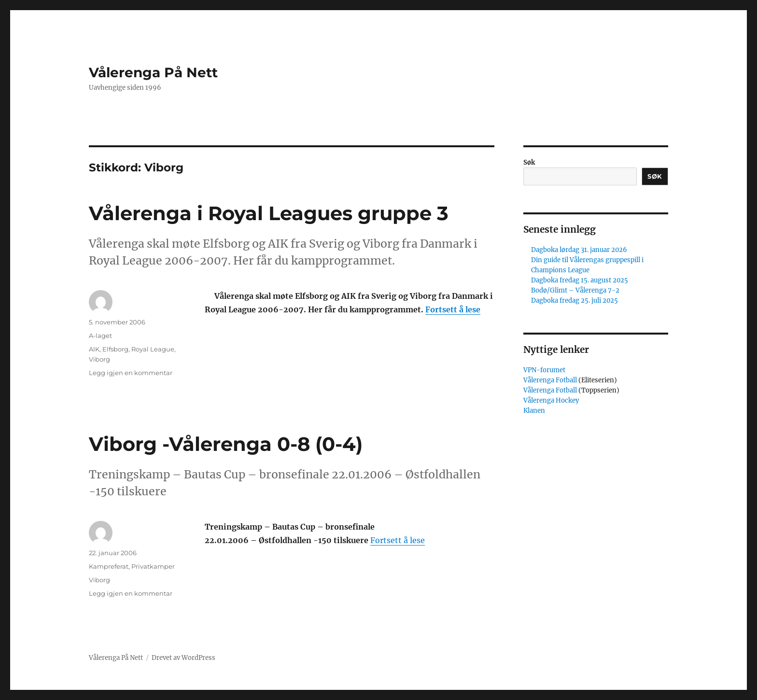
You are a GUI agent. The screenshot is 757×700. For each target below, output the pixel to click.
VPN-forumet (544, 370)
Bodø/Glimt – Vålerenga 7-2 (575, 290)
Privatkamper (153, 566)
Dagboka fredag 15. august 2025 (580, 280)
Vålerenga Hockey (551, 400)
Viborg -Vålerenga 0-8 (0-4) (226, 444)
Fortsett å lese (453, 309)
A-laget (100, 336)
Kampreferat (109, 566)
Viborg (99, 359)
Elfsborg (115, 349)
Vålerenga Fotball (551, 380)
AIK (94, 349)
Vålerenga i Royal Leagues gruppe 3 (269, 213)
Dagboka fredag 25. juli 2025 (575, 301)
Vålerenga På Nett (153, 72)
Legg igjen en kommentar (131, 373)
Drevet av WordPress (183, 658)
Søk (529, 162)
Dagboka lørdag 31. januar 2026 (579, 250)
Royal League (153, 349)
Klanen (534, 411)
